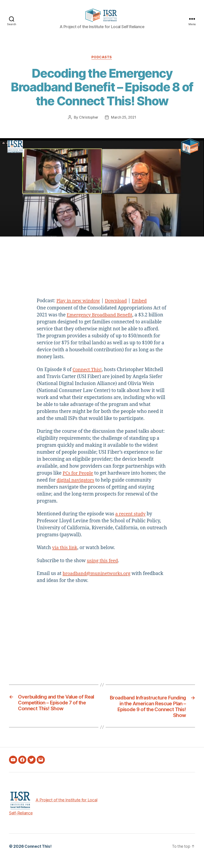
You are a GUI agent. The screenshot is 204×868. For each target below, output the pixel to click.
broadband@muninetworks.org (98, 581)
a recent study (131, 521)
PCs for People (78, 480)
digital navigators (76, 487)
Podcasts (102, 64)
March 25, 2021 (124, 124)
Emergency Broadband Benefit (101, 322)
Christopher (88, 124)
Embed (143, 308)
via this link (65, 555)
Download (118, 308)
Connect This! (88, 377)
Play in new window (79, 308)
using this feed (103, 568)
